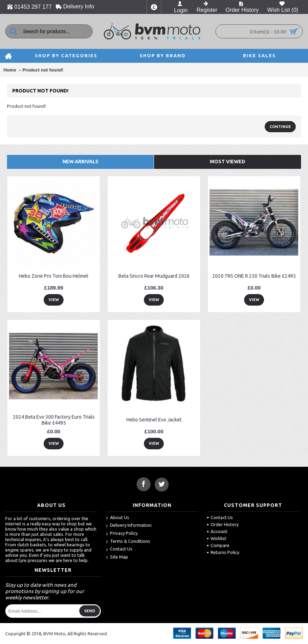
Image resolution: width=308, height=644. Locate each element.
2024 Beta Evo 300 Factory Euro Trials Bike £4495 (54, 420)
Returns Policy (223, 552)
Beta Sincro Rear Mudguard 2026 (154, 276)
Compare (218, 545)
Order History (223, 524)
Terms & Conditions (128, 542)
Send (90, 611)
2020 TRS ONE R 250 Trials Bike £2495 (254, 276)
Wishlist (217, 538)
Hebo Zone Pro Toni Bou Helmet (54, 276)
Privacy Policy (122, 534)
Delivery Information (129, 526)
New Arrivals (80, 162)
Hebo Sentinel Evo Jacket (154, 420)
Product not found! (43, 70)
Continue (280, 127)
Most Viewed (228, 162)
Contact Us (119, 549)
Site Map (117, 557)
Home (10, 70)
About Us (118, 518)
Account (217, 531)
